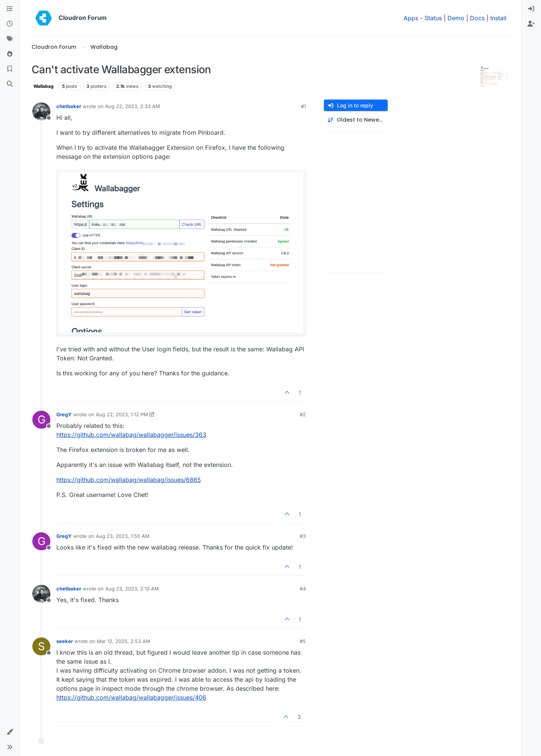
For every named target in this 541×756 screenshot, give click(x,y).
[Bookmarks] (10, 69)
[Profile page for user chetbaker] (41, 111)
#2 (303, 414)
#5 (303, 641)
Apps (411, 18)
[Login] (531, 9)
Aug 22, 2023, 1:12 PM (122, 414)
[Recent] (10, 24)
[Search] (10, 84)
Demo (456, 18)
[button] (10, 732)
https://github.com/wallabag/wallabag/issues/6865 (129, 480)
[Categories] (10, 9)
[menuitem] (531, 9)
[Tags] (10, 39)
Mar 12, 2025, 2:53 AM (124, 641)
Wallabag (44, 86)
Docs (477, 18)
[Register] (531, 24)
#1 (303, 106)
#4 (303, 589)
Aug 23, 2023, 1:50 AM (123, 536)
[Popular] (10, 54)
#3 (303, 536)
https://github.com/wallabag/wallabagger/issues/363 (131, 435)
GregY (64, 414)
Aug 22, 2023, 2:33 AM (133, 106)
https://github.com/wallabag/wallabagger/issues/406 (131, 697)
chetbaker (69, 106)
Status (433, 18)
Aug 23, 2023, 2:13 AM (132, 589)
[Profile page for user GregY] (41, 420)
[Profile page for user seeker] (41, 646)
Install (498, 18)
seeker (65, 641)
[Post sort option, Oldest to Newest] (356, 120)
